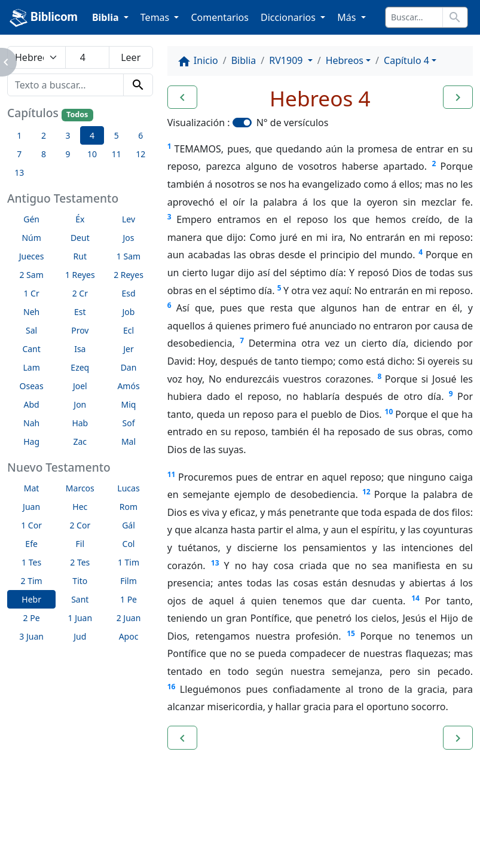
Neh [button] (31, 312)
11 (172, 474)
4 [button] (92, 135)
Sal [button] (31, 330)
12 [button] (140, 154)
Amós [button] (128, 386)
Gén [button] (31, 219)
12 (366, 492)
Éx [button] (80, 219)
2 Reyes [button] (129, 275)
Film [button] (129, 581)
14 (415, 598)
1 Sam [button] (129, 256)
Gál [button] (129, 525)
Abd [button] (32, 404)
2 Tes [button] (80, 562)
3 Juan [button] (31, 636)
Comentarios (220, 17)
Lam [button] (31, 367)
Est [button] (80, 312)
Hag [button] (31, 441)
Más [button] (348, 17)
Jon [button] (80, 404)
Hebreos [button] (345, 60)
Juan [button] (31, 507)
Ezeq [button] (80, 367)
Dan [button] (129, 367)
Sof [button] (129, 423)
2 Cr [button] (80, 293)
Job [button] (129, 312)
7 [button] (19, 154)
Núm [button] (31, 238)
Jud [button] (80, 636)
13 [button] (19, 172)
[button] (182, 97)
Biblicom (44, 18)
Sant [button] (80, 599)
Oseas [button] (32, 386)
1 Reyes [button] (80, 275)
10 (389, 412)
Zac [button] (80, 441)
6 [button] (140, 135)
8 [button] (44, 154)
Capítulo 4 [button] (406, 60)
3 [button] (68, 135)
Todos (77, 114)
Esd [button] (128, 293)
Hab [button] (80, 423)
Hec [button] (80, 507)
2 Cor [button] (80, 525)
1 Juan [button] (80, 618)
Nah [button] (31, 423)
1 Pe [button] (129, 599)
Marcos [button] (80, 488)
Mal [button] (129, 441)
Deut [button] (80, 238)
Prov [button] (80, 330)
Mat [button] (32, 488)
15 (351, 633)
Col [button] (129, 544)
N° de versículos (293, 123)
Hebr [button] (31, 599)
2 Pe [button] (32, 618)
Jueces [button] (32, 256)
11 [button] (117, 154)
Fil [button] (80, 544)
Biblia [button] (107, 17)
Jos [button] (129, 238)
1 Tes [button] (31, 562)
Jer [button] (129, 349)
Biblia (244, 60)
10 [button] (92, 154)
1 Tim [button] (129, 562)
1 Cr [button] (31, 293)
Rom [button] (129, 507)
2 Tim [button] (32, 581)
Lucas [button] (128, 488)
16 (172, 687)
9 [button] (68, 154)
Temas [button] (156, 17)
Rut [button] (80, 256)
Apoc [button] (129, 636)
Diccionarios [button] (289, 17)
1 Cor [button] (31, 525)
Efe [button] (31, 544)
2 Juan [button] (129, 618)
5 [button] (117, 135)
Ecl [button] (129, 330)
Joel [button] (80, 386)
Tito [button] (80, 581)
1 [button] (19, 135)
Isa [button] (80, 349)
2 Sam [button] (31, 275)
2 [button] (44, 135)
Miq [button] (129, 404)
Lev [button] (129, 219)
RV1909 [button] (287, 60)
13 (215, 563)
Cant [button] (31, 349)
